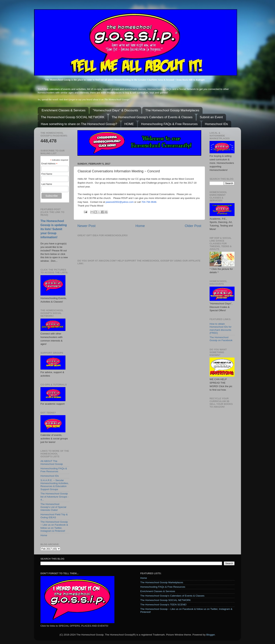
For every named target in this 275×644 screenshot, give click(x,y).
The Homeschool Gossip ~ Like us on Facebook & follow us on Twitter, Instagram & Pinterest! (54, 526)
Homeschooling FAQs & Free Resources (169, 124)
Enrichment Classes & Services (63, 110)
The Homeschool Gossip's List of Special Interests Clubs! (53, 507)
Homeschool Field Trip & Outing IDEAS (54, 516)
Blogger (211, 635)
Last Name (47, 184)
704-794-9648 (149, 202)
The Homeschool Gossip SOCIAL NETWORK (73, 117)
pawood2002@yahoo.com (120, 202)
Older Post (193, 226)
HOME (129, 124)
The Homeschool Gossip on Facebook (221, 339)
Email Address (49, 164)
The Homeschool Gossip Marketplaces (172, 110)
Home (140, 226)
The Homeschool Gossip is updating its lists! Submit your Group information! (54, 229)
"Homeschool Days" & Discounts (115, 110)
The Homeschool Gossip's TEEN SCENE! (163, 605)
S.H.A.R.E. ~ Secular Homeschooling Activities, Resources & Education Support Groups (55, 485)
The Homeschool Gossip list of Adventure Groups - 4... (55, 497)
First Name (47, 174)
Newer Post (86, 226)
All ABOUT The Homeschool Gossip (52, 463)
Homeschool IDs (217, 124)
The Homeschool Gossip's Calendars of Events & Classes (152, 117)
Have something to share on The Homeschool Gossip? (79, 124)
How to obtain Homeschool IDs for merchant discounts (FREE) (221, 328)
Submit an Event (211, 117)
